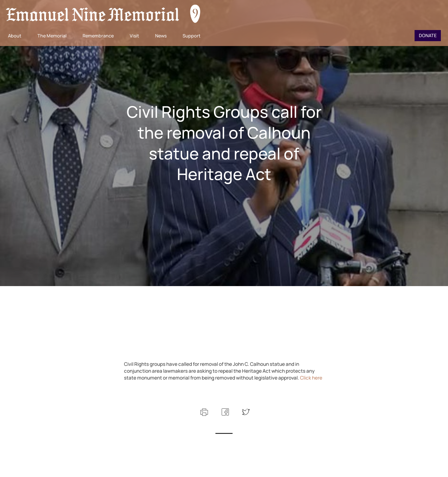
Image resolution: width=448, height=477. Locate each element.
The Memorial (52, 36)
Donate (428, 35)
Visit (134, 36)
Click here (311, 378)
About (15, 36)
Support (192, 36)
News (161, 36)
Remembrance (98, 36)
